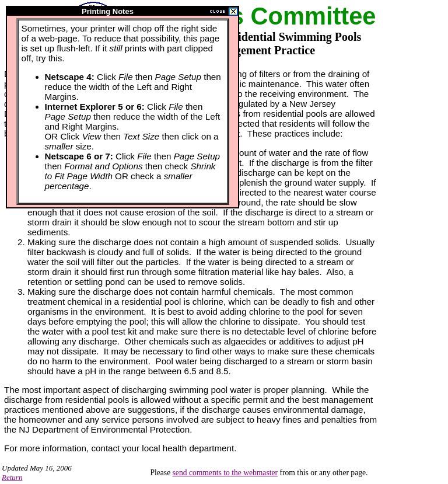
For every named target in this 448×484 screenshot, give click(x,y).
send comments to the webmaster (225, 473)
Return (12, 477)
